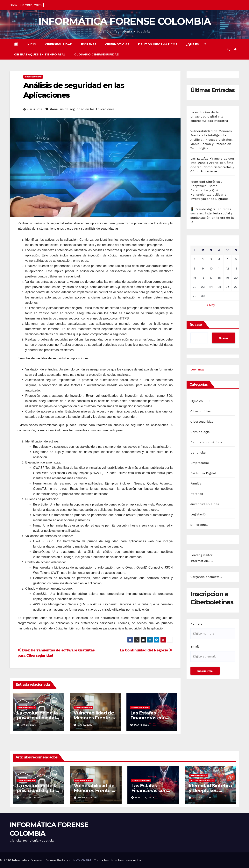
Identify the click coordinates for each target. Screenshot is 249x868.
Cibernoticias (117, 44)
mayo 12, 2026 (87, 798)
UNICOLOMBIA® (82, 860)
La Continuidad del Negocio (146, 650)
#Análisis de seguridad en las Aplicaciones (82, 109)
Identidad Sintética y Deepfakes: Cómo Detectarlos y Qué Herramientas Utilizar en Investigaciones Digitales (210, 190)
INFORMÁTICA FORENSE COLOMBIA (124, 21)
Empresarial (200, 463)
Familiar (197, 483)
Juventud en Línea (205, 504)
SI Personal (199, 525)
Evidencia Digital (203, 473)
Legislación (199, 514)
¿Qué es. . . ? (196, 44)
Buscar (196, 325)
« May (211, 305)
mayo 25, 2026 (30, 798)
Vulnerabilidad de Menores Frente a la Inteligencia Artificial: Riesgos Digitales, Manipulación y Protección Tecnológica (212, 140)
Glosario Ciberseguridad (97, 54)
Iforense (89, 44)
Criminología (200, 432)
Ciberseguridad (59, 44)
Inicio (32, 44)
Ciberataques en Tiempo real (40, 54)
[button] (228, 49)
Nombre (196, 624)
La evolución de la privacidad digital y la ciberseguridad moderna (209, 116)
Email (195, 646)
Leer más (197, 369)
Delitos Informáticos (158, 44)
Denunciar (198, 452)
